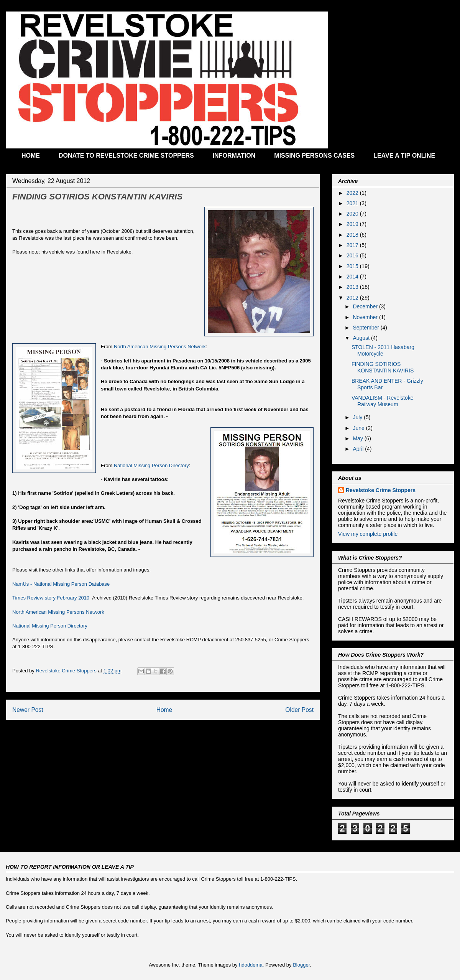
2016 (353, 255)
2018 (353, 235)
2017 (353, 245)
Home (164, 710)
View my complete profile (368, 534)
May (358, 438)
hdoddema (251, 965)
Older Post (299, 710)
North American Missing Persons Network (160, 347)
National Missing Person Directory (151, 465)
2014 (353, 277)
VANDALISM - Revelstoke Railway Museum (383, 401)
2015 (353, 266)
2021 (353, 203)
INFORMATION (234, 156)
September (366, 328)
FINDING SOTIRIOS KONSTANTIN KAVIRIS (383, 367)
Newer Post (28, 710)
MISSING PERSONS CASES (314, 156)
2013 (353, 287)
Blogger (301, 965)
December (366, 306)
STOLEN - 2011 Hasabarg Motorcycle (383, 350)
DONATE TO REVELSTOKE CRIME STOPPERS (126, 156)
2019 (353, 224)
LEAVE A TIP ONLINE (404, 156)
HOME (31, 156)
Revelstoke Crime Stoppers (381, 490)
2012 (353, 298)
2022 (353, 193)
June (359, 428)
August (362, 338)
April (359, 449)
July (358, 417)
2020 (353, 214)
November (366, 317)
